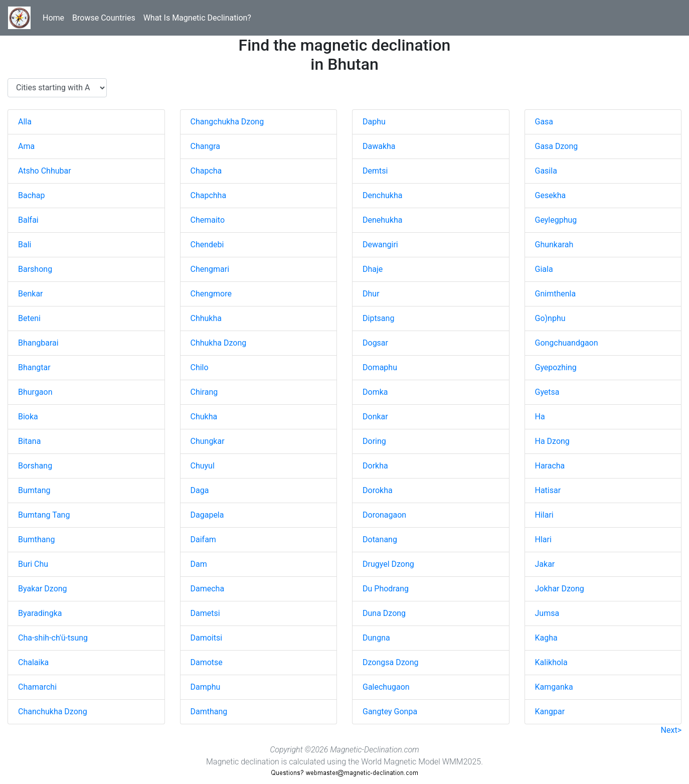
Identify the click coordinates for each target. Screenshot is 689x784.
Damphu (206, 687)
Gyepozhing (556, 367)
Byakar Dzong (43, 589)
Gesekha (551, 195)
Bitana (29, 441)
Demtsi (375, 171)
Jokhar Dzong (560, 589)
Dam (199, 564)
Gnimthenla (556, 294)
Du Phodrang (386, 589)
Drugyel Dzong (388, 564)
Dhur (371, 294)
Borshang (35, 466)
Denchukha (382, 195)
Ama (26, 146)
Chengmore (211, 294)
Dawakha (379, 146)
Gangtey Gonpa (390, 712)
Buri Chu (33, 564)
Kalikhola (551, 662)
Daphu (374, 122)
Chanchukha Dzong (53, 712)
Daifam (203, 539)
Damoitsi (207, 638)
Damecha (208, 589)
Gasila (546, 171)
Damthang (209, 712)
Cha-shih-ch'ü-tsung (53, 638)
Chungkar (208, 441)
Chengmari (210, 269)
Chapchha (209, 195)
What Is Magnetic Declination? (197, 18)
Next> (671, 730)
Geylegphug (556, 220)
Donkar (375, 417)
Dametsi (205, 613)
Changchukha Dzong (227, 122)
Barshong (35, 269)
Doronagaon (384, 515)
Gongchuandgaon (567, 343)
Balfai (28, 220)
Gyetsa (547, 392)
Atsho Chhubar (45, 171)
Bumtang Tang (44, 515)
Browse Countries (104, 18)
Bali (25, 245)
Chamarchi (37, 687)
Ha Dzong (552, 441)
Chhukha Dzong (219, 343)
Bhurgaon (35, 392)
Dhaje (373, 269)
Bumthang (36, 539)
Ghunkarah (554, 245)
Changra (206, 146)
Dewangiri (380, 245)
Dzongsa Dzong (390, 662)
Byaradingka (40, 613)
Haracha (550, 466)
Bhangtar (34, 367)
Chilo (200, 367)
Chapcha (206, 171)
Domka (375, 392)
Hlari (543, 539)
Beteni (29, 318)
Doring (374, 441)
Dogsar (375, 343)
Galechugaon (386, 687)
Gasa (544, 122)
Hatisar (548, 490)
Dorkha (375, 466)
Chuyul (203, 466)
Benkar (31, 294)
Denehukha (383, 220)
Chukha (204, 417)
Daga (200, 490)
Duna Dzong (384, 613)
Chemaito (208, 220)
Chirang (204, 392)
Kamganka (554, 687)
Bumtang (34, 490)
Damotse (207, 662)
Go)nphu (550, 318)
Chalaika (33, 662)
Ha (540, 417)
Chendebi (207, 245)
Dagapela (207, 515)
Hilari (544, 515)
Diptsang (378, 318)
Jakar (545, 564)
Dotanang (380, 539)
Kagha (546, 638)
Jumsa (547, 613)
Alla (25, 122)
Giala (544, 269)
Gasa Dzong (557, 146)
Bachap (32, 195)
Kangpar (550, 712)
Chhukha (206, 318)
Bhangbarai (38, 343)
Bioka (28, 417)
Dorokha (378, 490)
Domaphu (380, 367)
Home (53, 18)
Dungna (376, 638)
